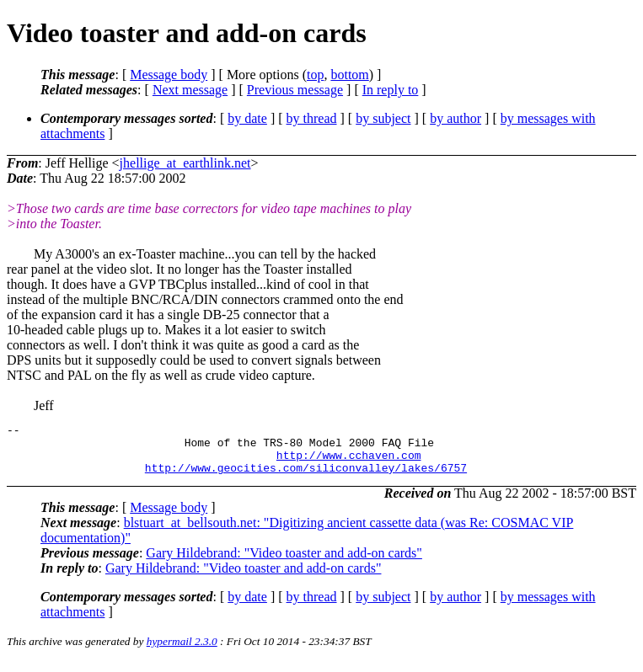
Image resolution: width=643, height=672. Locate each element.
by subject (383, 118)
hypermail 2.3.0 (182, 651)
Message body (169, 75)
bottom (349, 75)
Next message (190, 90)
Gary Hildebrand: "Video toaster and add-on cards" (284, 563)
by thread (312, 118)
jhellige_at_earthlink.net (185, 163)
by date (247, 118)
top (315, 75)
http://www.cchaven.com (349, 462)
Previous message (295, 90)
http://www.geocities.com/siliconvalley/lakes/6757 (306, 477)
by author (455, 118)
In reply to (391, 90)
